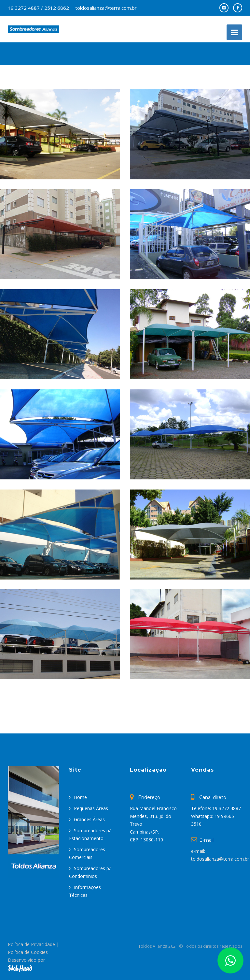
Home (80, 797)
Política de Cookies (28, 952)
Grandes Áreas (89, 819)
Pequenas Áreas (91, 808)
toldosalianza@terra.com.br (106, 8)
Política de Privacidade (31, 944)
